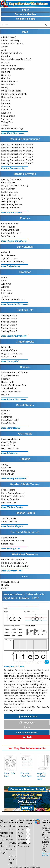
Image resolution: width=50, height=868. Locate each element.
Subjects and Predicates (13, 299)
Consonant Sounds (10, 224)
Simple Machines (9, 388)
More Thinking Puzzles (12, 507)
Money (5, 88)
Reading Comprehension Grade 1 (17, 148)
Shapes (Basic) (8, 544)
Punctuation (7, 293)
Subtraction (7, 119)
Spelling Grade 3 (9, 322)
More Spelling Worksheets (14, 336)
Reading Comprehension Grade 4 (17, 157)
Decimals (6, 62)
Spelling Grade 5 (9, 328)
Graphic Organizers (11, 195)
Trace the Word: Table (26, 775)
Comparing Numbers (11, 53)
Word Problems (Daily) (12, 128)
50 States (6, 410)
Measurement (8, 84)
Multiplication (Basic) (11, 91)
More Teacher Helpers (12, 526)
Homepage (23, 826)
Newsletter (23, 839)
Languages (27, 723)
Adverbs (5, 287)
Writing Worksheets (11, 208)
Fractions (6, 72)
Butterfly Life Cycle (10, 376)
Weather (5, 395)
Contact (5, 588)
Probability (7, 110)
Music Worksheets (10, 449)
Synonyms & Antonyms (12, 198)
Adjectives (6, 284)
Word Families (8, 236)
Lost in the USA (9, 502)
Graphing (6, 78)
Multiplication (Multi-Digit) (14, 94)
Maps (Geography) (10, 420)
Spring (4, 464)
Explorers (6, 414)
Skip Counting (8, 116)
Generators (23, 846)
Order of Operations (11, 97)
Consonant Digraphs (11, 233)
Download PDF (27, 717)
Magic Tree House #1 (12, 353)
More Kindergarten (11, 548)
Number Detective (10, 499)
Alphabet (6, 252)
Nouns (5, 278)
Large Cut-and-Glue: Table (42, 776)
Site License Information (6, 846)
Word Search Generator (13, 560)
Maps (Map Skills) (10, 423)
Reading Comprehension (13, 168)
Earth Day (6, 468)
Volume (5, 125)
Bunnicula (6, 347)
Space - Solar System (11, 391)
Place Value (7, 107)
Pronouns (6, 290)
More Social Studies (11, 428)
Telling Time (7, 122)
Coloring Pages (9, 442)
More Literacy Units (11, 361)
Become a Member (46, 854)
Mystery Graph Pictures (13, 496)
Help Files (6, 585)
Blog (20, 836)
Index (27, 727)
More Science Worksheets (14, 399)
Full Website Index (10, 582)
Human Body (7, 382)
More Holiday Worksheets (14, 479)
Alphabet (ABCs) (9, 537)
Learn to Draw (8, 445)
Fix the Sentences (10, 192)
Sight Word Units (9, 258)
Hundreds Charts (9, 81)
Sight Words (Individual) (13, 262)
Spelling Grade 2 (9, 319)
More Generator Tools (12, 571)
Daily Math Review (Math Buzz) (16, 59)
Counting (6, 56)
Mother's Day (8, 474)
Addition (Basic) (9, 37)
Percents (5, 100)
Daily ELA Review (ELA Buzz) (15, 186)
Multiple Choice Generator (14, 563)
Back (27, 737)
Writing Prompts (9, 201)
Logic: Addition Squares (13, 493)
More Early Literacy (11, 266)
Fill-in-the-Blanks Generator (15, 566)
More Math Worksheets (13, 133)
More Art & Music (10, 453)
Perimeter (6, 103)
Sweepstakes (24, 843)
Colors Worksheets (10, 439)
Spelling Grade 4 (9, 325)
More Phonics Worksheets (14, 241)
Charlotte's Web (9, 350)
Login (3, 852)
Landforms (7, 417)
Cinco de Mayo (8, 471)
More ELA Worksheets (12, 212)
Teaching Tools (9, 518)
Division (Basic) (9, 66)
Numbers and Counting (13, 541)
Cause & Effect (8, 182)
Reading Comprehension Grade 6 (17, 163)
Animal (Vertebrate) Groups (15, 373)
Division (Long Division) (13, 69)
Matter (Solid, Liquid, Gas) (13, 385)
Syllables (5, 296)
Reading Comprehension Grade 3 (17, 154)
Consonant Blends (10, 230)
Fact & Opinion (8, 189)
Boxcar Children (9, 357)
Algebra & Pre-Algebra (12, 44)
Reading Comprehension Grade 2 (17, 151)
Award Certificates (10, 521)
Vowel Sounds (8, 227)
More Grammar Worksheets (15, 304)
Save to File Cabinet (27, 733)
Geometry (6, 75)
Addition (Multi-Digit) (11, 40)
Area (4, 50)
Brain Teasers (8, 490)
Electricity (6, 379)
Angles (5, 47)
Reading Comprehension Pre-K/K (17, 144)
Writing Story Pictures (12, 205)
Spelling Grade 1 (9, 315)
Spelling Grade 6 (9, 331)
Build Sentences (9, 255)
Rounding (6, 113)
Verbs (4, 281)
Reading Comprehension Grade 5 (17, 160)
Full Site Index (12, 836)
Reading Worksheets (11, 179)
